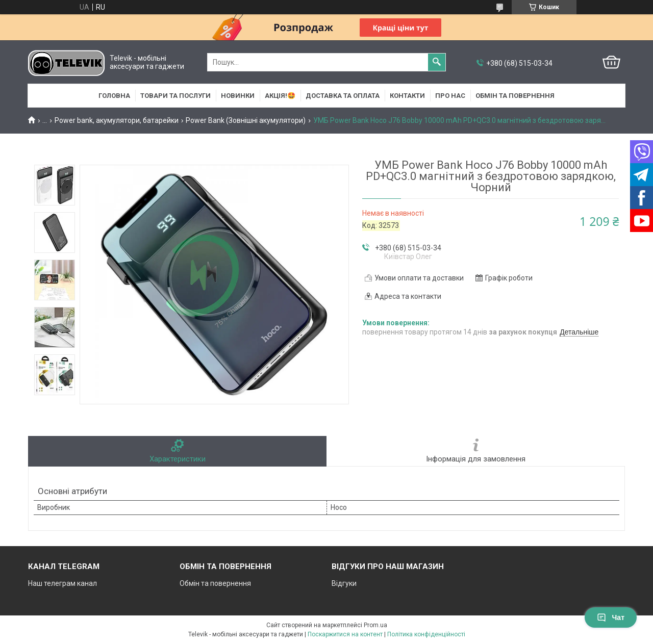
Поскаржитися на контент (345, 634)
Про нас (450, 96)
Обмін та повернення (515, 96)
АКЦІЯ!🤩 (280, 96)
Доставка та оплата (343, 96)
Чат (611, 617)
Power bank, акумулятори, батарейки (117, 120)
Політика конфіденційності (426, 634)
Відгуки (344, 583)
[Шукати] (437, 62)
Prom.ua (375, 625)
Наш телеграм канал (62, 583)
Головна (114, 96)
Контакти (407, 96)
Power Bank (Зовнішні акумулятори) (246, 120)
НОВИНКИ (238, 96)
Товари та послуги (175, 96)
